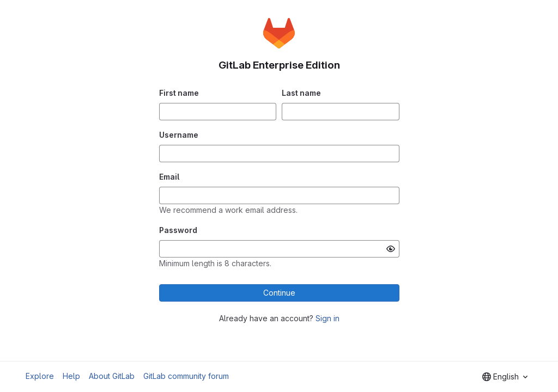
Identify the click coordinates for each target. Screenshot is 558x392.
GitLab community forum (186, 376)
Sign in (327, 318)
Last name (301, 93)
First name (179, 93)
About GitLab (112, 376)
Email (169, 177)
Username (179, 135)
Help (71, 376)
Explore (40, 376)
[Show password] (391, 249)
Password (178, 230)
